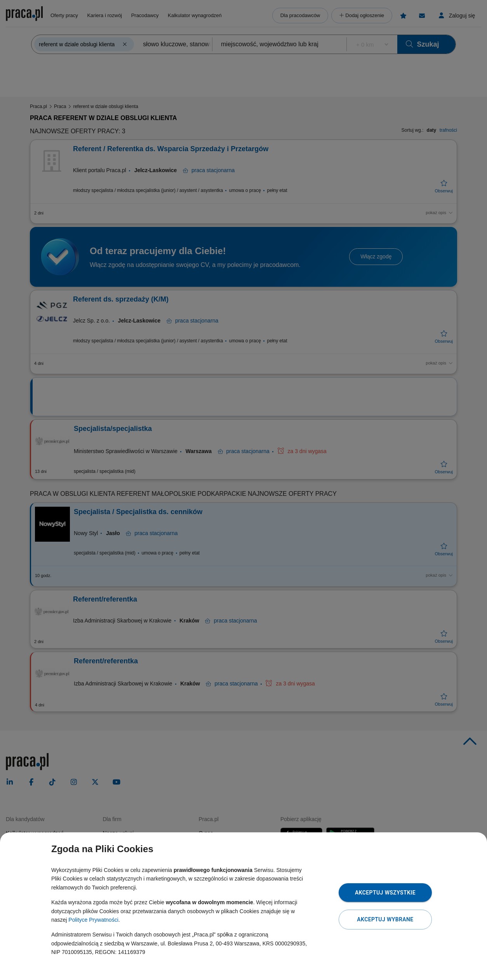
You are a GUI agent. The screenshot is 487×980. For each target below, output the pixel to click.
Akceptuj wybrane (385, 919)
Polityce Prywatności (93, 920)
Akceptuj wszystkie (385, 893)
